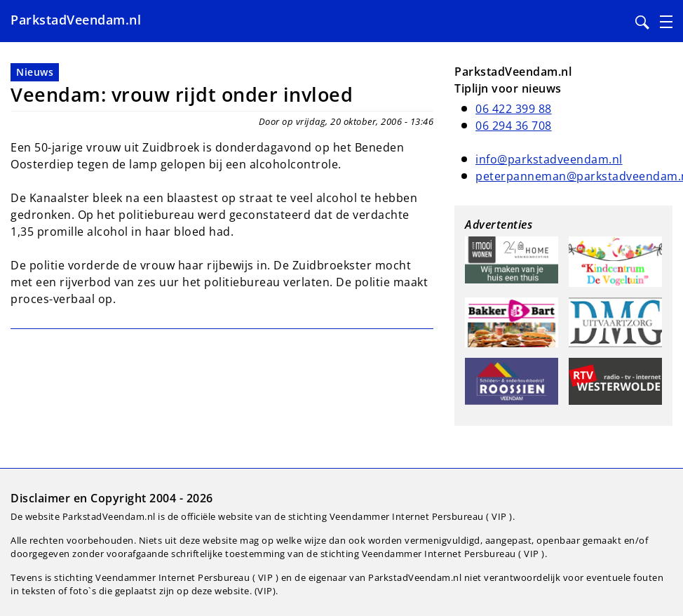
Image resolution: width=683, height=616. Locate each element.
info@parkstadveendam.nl (549, 159)
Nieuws (35, 72)
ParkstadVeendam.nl (76, 20)
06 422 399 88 (514, 109)
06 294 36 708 (514, 126)
